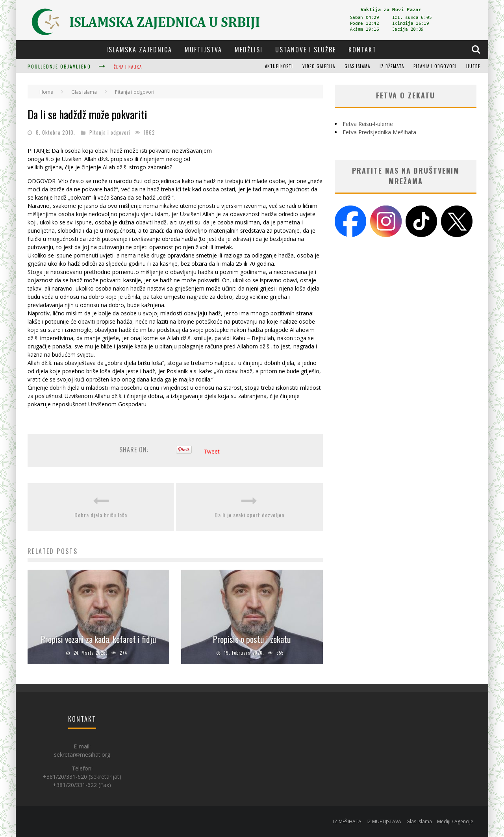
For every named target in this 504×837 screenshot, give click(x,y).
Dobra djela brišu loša (101, 515)
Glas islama (357, 66)
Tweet (212, 451)
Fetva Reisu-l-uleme (368, 124)
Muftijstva (203, 50)
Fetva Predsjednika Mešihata (379, 132)
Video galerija (319, 66)
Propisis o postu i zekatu (252, 639)
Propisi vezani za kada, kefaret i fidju (99, 639)
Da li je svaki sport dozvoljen (249, 515)
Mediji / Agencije (455, 821)
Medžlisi (249, 50)
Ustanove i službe (306, 50)
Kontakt (362, 50)
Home (46, 92)
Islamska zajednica (139, 50)
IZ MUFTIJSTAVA (384, 821)
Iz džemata (392, 66)
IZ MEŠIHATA (347, 821)
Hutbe (473, 66)
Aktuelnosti (279, 66)
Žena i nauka (128, 67)
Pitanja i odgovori (435, 66)
